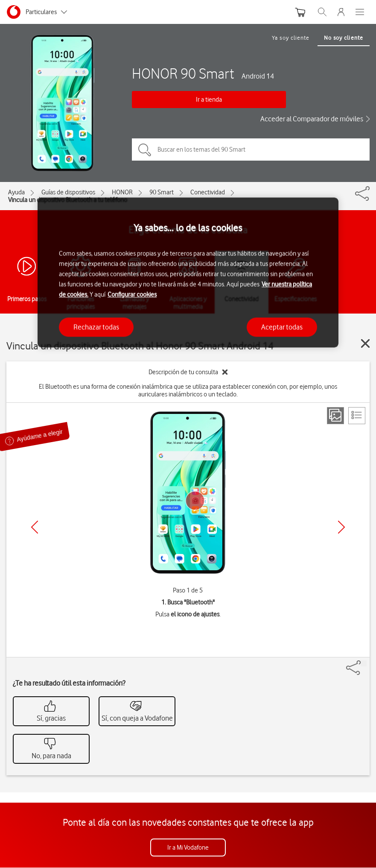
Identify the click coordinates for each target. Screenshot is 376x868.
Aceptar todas (282, 327)
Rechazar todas (96, 327)
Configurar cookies (132, 294)
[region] (188, 272)
